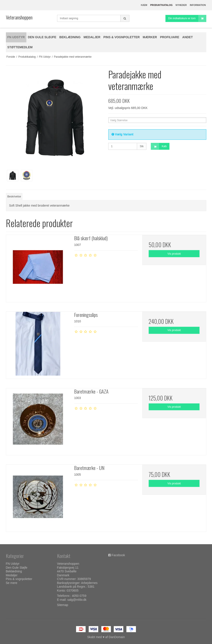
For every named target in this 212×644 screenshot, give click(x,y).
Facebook (118, 555)
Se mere (12, 583)
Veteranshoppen (19, 17)
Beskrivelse (14, 197)
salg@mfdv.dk (77, 600)
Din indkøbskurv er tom (187, 18)
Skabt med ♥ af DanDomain (106, 637)
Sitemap (63, 605)
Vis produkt (174, 254)
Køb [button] (159, 146)
